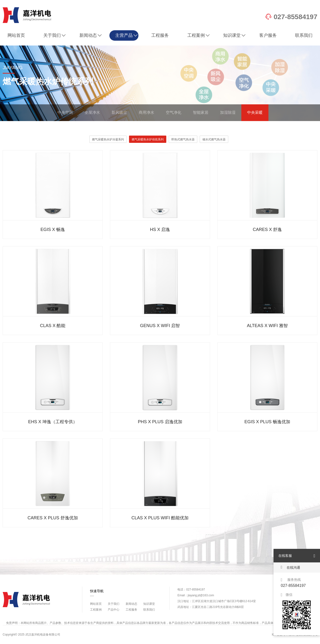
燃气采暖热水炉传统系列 (148, 139)
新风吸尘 (119, 112)
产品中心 (114, 610)
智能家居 (201, 112)
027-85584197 (291, 17)
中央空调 (65, 112)
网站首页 (16, 35)
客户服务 (268, 35)
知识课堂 (234, 35)
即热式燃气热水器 (183, 139)
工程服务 (160, 35)
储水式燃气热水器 (214, 139)
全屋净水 (92, 112)
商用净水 (146, 112)
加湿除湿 (228, 112)
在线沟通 (290, 567)
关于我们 (55, 35)
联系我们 (304, 35)
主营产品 (126, 35)
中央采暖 (255, 112)
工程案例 (199, 35)
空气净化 (174, 112)
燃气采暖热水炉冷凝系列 (108, 139)
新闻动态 (91, 35)
